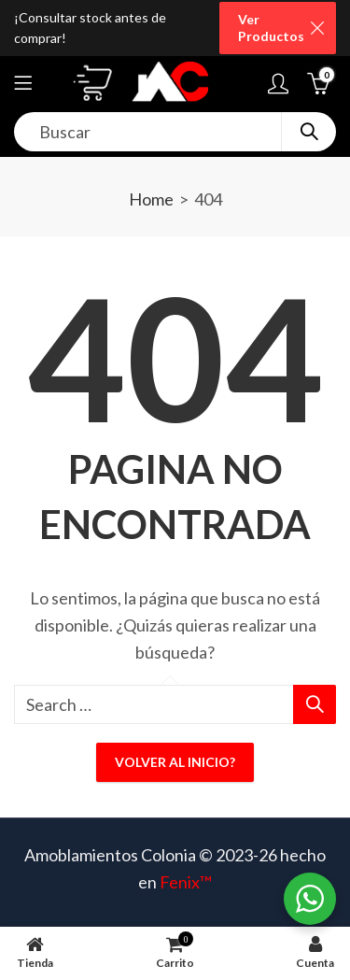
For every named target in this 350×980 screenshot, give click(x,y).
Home (151, 199)
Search (309, 132)
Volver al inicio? (175, 762)
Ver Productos (271, 28)
